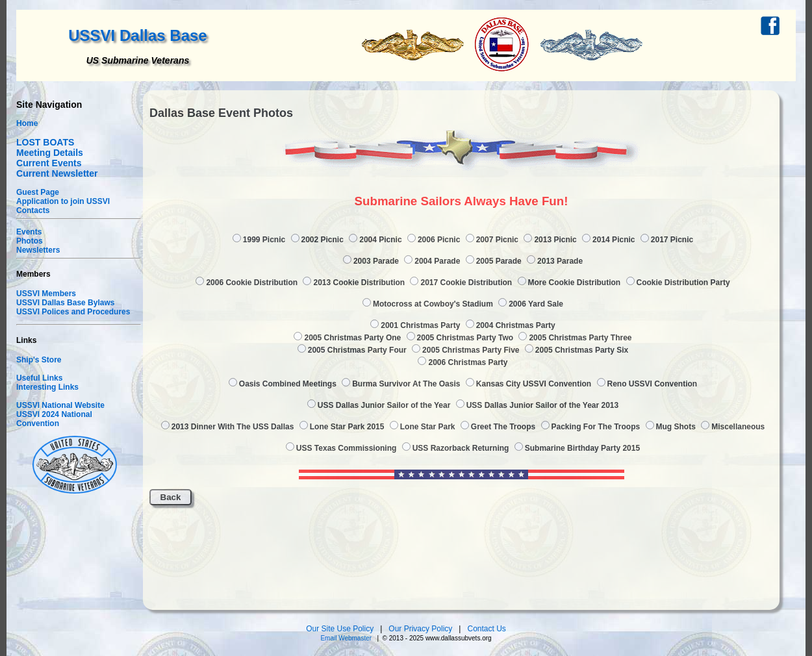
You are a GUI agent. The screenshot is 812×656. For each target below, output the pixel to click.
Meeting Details (50, 153)
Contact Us (486, 629)
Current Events (49, 163)
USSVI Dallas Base (137, 35)
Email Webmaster (346, 638)
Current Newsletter (57, 173)
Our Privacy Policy (421, 629)
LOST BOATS (45, 142)
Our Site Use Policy (341, 629)
